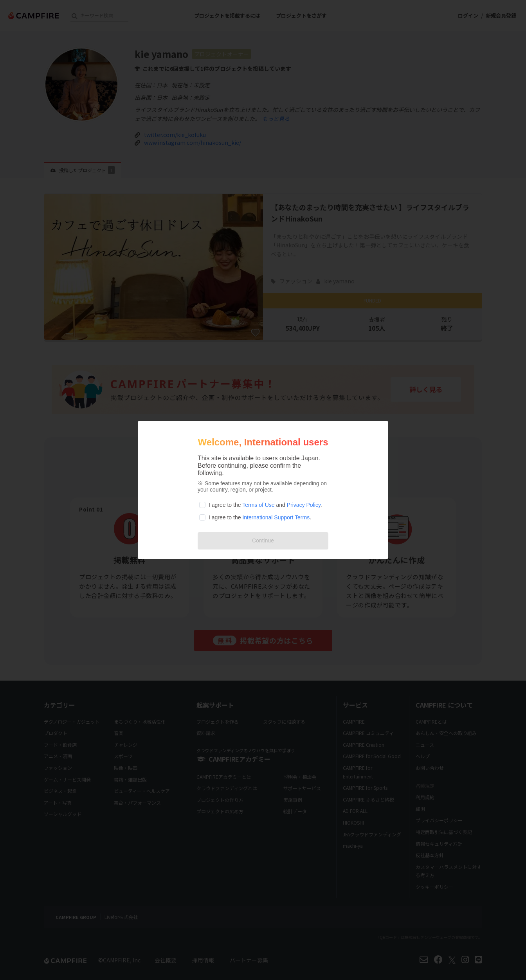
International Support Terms (276, 517)
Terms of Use (258, 505)
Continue (263, 540)
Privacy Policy (304, 505)
